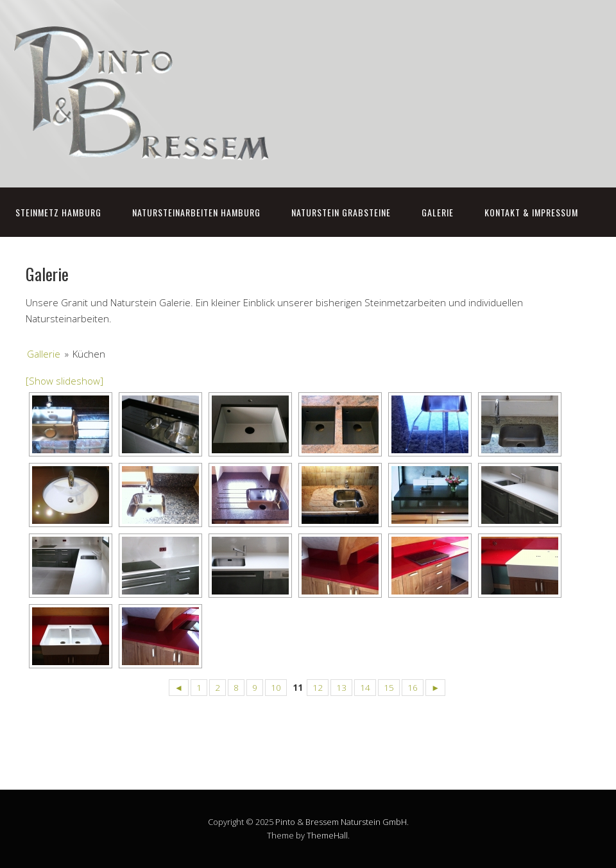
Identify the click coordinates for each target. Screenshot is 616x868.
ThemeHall (327, 835)
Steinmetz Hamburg (58, 212)
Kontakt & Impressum (531, 212)
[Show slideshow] (64, 381)
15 (389, 688)
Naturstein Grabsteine (341, 212)
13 (341, 688)
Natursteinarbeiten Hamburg (196, 212)
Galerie (438, 212)
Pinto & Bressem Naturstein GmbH (341, 822)
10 (276, 688)
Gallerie (44, 354)
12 (318, 688)
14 (365, 688)
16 (413, 688)
